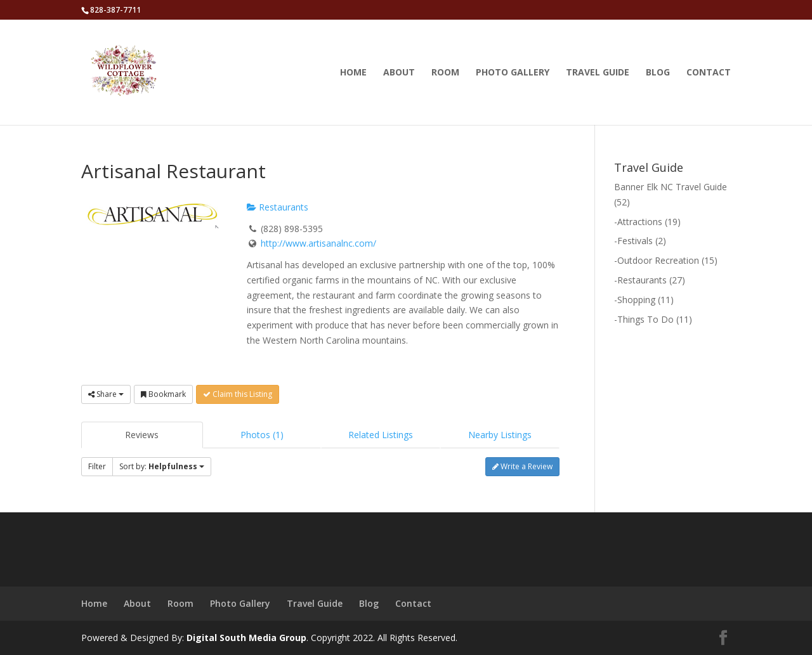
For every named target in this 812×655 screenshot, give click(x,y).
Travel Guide (598, 73)
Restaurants (278, 207)
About (399, 73)
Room (445, 73)
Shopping (636, 300)
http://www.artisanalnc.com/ (318, 243)
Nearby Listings (500, 435)
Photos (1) (262, 435)
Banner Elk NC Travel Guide (671, 187)
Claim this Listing (238, 394)
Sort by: (162, 466)
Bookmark (163, 394)
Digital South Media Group (246, 638)
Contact (709, 73)
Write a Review (522, 466)
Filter (97, 466)
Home (353, 73)
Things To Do (645, 319)
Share (106, 394)
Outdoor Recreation (658, 260)
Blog (658, 73)
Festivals (635, 241)
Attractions (640, 222)
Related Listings (381, 435)
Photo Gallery (513, 73)
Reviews (142, 435)
